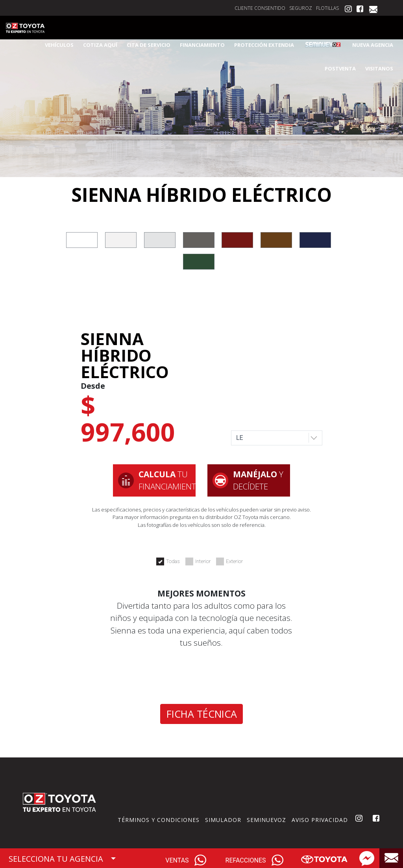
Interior (198, 561)
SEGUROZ (301, 8)
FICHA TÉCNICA (202, 714)
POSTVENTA (340, 68)
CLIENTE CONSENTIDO (260, 8)
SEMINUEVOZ (266, 820)
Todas (168, 561)
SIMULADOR (223, 820)
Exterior (229, 561)
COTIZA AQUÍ (100, 45)
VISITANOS (379, 68)
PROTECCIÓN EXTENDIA (264, 45)
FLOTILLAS (327, 8)
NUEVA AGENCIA (373, 45)
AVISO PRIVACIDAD (320, 820)
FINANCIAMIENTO (202, 45)
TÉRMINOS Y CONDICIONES (159, 820)
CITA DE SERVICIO (149, 45)
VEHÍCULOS (59, 45)
